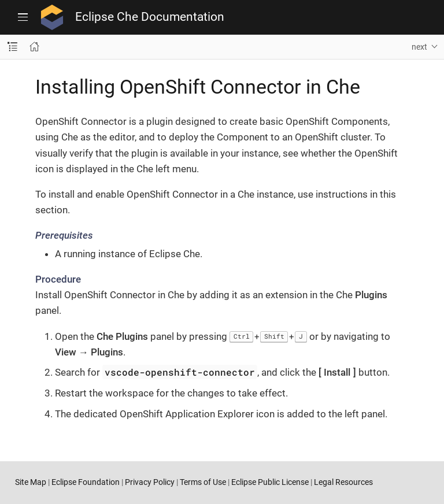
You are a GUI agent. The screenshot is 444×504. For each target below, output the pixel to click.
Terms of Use (203, 482)
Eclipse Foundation (86, 482)
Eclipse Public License (270, 482)
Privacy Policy (150, 482)
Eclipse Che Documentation (150, 17)
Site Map (31, 482)
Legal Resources (343, 482)
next (419, 47)
